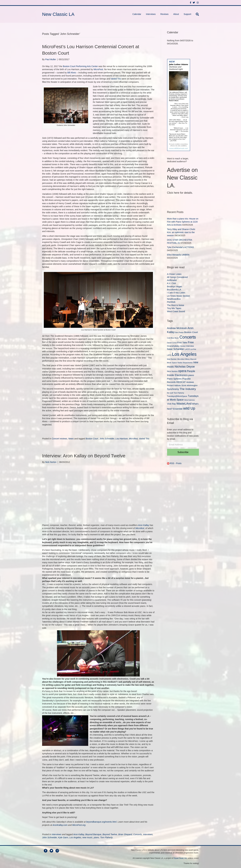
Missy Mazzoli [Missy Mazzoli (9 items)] (191, 359)
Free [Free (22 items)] (191, 342)
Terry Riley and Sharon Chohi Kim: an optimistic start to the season (181, 232)
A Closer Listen (174, 274)
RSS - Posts (174, 463)
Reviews (164, 14)
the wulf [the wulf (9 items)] (170, 393)
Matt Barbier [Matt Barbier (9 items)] (172, 359)
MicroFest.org (79, 825)
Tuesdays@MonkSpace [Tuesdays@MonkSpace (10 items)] (177, 396)
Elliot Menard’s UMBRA (178, 255)
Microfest (133, 439)
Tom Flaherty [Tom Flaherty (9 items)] (179, 393)
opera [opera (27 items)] (182, 371)
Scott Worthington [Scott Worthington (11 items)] (190, 385)
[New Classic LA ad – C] (179, 105)
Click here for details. (180, 193)
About (176, 14)
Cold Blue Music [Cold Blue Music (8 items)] (173, 338)
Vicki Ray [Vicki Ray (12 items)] (171, 404)
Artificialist (172, 280)
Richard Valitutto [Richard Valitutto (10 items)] (174, 386)
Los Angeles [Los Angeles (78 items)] (184, 354)
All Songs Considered (177, 277)
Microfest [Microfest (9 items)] (181, 359)
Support (187, 14)
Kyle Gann (63, 837)
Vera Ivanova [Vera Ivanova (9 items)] (189, 400)
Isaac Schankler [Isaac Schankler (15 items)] (176, 349)
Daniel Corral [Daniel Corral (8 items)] (172, 343)
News (71, 439)
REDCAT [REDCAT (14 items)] (181, 382)
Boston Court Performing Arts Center (80, 66)
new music (87, 837)
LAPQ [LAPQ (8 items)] (169, 355)
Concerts (138, 834)
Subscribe (183, 452)
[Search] (196, 14)
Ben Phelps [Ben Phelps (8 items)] (179, 332)
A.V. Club (172, 283)
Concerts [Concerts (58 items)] (188, 337)
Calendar (137, 14)
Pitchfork (171, 302)
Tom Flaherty (106, 837)
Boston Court (92, 439)
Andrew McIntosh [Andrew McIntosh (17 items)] (177, 328)
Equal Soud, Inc (180, 858)
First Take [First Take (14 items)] (182, 342)
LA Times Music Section (179, 296)
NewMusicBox (174, 299)
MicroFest (98, 69)
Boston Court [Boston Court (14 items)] (191, 332)
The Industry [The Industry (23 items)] (188, 389)
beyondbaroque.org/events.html (101, 822)
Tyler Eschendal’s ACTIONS (181, 247)
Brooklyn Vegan (175, 287)
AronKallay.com (60, 825)
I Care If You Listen (176, 293)
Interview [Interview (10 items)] (190, 346)
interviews (148, 834)
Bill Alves (72, 73)
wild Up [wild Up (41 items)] (189, 408)
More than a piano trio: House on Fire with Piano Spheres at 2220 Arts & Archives (183, 222)
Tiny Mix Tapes (174, 308)
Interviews (151, 14)
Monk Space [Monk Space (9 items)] (172, 363)
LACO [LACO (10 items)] (187, 349)
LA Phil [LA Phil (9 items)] (193, 349)
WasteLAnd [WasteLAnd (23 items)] (184, 404)
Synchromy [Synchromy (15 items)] (173, 389)
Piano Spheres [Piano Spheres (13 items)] (174, 379)
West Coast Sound (176, 311)
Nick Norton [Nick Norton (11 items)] (172, 371)
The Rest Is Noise (176, 305)
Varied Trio (116, 79)
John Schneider (107, 439)
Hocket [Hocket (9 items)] (183, 346)
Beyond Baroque (93, 834)
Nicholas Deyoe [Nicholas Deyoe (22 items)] (185, 367)
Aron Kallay (144, 525)
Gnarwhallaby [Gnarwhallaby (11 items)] (173, 346)
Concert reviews (59, 439)
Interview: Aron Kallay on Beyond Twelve (84, 456)
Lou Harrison (122, 439)
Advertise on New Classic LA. (182, 178)
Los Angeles (75, 837)
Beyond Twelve (110, 834)
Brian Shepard (125, 834)
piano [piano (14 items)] (191, 375)
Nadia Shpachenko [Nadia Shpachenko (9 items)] (185, 363)
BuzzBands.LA (174, 290)
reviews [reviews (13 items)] (190, 382)
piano (96, 837)
